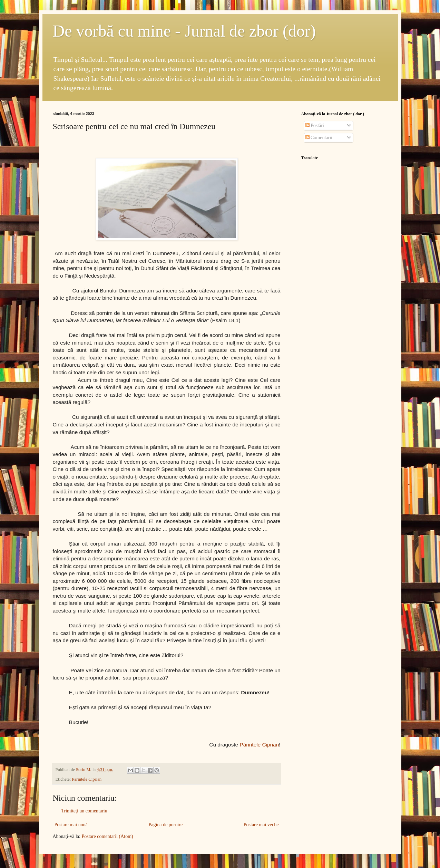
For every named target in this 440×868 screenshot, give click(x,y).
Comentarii (319, 138)
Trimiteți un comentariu (84, 811)
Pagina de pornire (165, 825)
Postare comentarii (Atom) (107, 836)
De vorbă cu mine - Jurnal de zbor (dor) (184, 31)
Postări (315, 126)
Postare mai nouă (71, 825)
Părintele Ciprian (259, 745)
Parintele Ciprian (87, 779)
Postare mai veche (261, 825)
